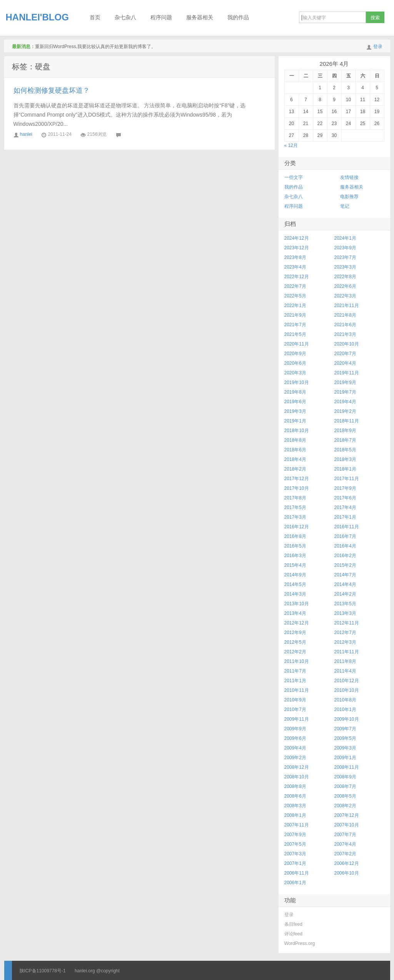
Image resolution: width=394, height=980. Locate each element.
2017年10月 (297, 488)
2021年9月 (295, 315)
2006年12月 (347, 863)
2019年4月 (345, 402)
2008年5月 (345, 796)
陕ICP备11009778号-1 (43, 971)
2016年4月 (345, 546)
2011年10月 (297, 661)
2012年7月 (345, 633)
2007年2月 (345, 854)
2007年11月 (297, 825)
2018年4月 (295, 459)
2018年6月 (295, 450)
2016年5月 (295, 546)
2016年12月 (297, 527)
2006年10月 (347, 873)
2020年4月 (345, 363)
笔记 (345, 206)
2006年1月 (295, 883)
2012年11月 (347, 623)
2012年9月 (295, 633)
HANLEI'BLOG (37, 17)
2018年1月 (345, 469)
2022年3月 (345, 296)
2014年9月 (295, 575)
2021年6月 (345, 325)
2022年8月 (345, 277)
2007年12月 (347, 815)
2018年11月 (347, 421)
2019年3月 (295, 411)
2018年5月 (345, 450)
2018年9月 (345, 431)
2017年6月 (345, 498)
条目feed (293, 924)
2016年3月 (295, 556)
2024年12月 (297, 238)
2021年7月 (295, 325)
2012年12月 (297, 623)
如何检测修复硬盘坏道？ (52, 90)
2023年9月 (345, 248)
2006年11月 (297, 873)
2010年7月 (295, 710)
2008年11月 (347, 767)
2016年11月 (347, 527)
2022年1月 (295, 306)
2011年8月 (345, 661)
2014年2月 (345, 594)
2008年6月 (295, 796)
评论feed (293, 934)
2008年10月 (297, 777)
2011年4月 (345, 671)
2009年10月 (347, 719)
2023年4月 (295, 267)
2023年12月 (297, 248)
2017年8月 (295, 498)
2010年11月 (297, 690)
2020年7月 (345, 354)
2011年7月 (295, 671)
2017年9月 (345, 488)
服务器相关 (200, 18)
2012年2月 (295, 652)
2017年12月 (297, 479)
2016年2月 (345, 556)
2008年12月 (297, 767)
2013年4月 (295, 613)
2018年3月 (345, 459)
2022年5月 (295, 296)
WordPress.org (300, 943)
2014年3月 (295, 594)
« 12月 (291, 145)
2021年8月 (345, 315)
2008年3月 (295, 806)
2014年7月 (345, 575)
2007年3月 (295, 854)
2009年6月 (295, 738)
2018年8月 (295, 440)
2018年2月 (295, 469)
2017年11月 (347, 479)
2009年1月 (345, 758)
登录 (378, 47)
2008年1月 (295, 815)
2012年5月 (295, 642)
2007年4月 (345, 844)
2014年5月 (295, 584)
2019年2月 (345, 411)
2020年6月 (295, 363)
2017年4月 (345, 508)
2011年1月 (295, 681)
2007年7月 (345, 835)
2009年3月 (345, 748)
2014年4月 (345, 584)
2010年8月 (345, 700)
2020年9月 (295, 354)
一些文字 (294, 177)
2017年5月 (295, 508)
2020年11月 (297, 344)
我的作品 (238, 18)
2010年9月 (295, 700)
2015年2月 (345, 565)
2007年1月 (295, 863)
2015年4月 (295, 565)
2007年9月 (295, 835)
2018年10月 (297, 431)
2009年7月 (345, 729)
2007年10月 (347, 825)
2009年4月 (295, 748)
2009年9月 (295, 729)
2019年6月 (295, 402)
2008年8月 (295, 786)
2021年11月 (347, 306)
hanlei (26, 134)
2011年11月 (347, 652)
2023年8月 (295, 257)
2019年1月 (295, 421)
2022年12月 (297, 277)
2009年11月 (297, 719)
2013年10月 (297, 604)
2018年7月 (345, 440)
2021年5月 (295, 334)
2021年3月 (345, 334)
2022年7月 (295, 286)
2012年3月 (345, 642)
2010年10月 (347, 690)
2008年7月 (345, 786)
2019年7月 (345, 392)
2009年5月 (345, 738)
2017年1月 (345, 517)
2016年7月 (345, 536)
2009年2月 (295, 758)
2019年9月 (345, 382)
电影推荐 (349, 197)
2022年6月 (345, 286)
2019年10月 (297, 382)
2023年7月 (345, 257)
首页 (95, 18)
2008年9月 (345, 777)
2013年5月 (345, 604)
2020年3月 (295, 373)
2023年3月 (345, 267)
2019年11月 (347, 373)
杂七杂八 (125, 18)
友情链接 (349, 177)
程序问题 (161, 18)
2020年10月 (347, 344)
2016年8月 (295, 536)
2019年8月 (295, 392)
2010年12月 (347, 681)
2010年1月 (345, 710)
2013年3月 (345, 613)
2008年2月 (345, 806)
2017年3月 (295, 517)
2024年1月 (345, 238)
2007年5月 (295, 844)
